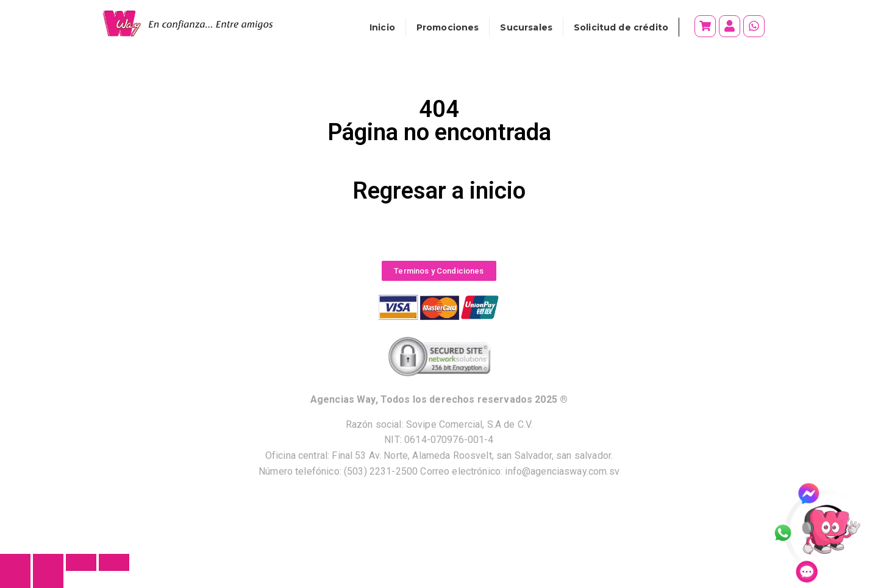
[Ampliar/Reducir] (15, 562)
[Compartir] (81, 562)
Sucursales (526, 27)
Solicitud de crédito (621, 27)
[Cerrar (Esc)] (114, 562)
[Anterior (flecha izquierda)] (15, 579)
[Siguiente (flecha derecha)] (48, 579)
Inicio (382, 27)
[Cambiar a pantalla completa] (48, 562)
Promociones (448, 27)
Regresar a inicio (439, 191)
